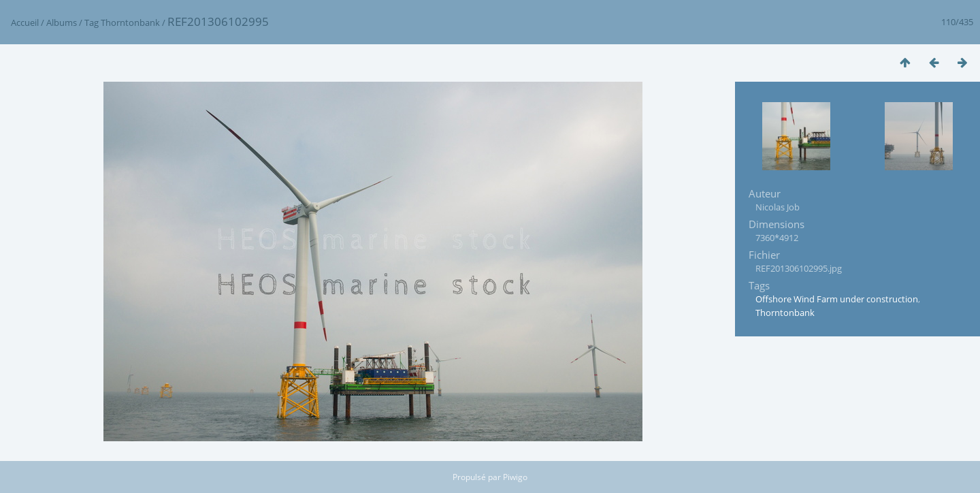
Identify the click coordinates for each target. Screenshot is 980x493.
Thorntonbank (130, 22)
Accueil (25, 22)
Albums (62, 22)
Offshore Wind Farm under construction (837, 299)
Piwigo (515, 477)
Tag (92, 22)
